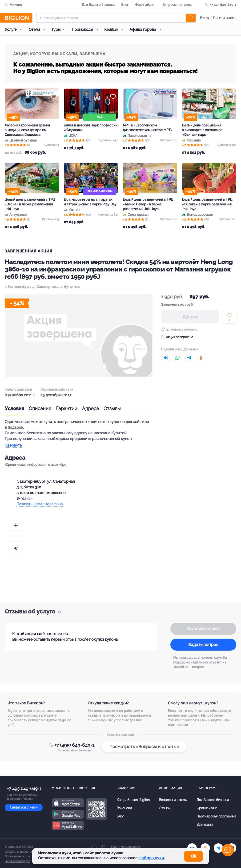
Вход (204, 18)
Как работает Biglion (133, 800)
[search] (191, 18)
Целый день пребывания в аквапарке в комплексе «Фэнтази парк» (202, 130)
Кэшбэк (115, 29)
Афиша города (147, 29)
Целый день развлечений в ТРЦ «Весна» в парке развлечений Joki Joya (30, 204)
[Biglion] (19, 18)
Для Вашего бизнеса (98, 5)
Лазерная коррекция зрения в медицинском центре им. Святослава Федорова (27, 130)
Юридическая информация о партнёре (35, 465)
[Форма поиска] (116, 18)
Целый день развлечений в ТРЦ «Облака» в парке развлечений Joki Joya (207, 204)
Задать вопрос (203, 645)
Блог (125, 5)
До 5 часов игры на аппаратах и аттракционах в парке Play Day (90, 202)
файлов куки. (152, 858)
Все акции (205, 825)
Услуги (15, 29)
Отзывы (112, 408)
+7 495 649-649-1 (223, 5)
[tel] (218, 848)
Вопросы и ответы (177, 5)
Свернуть (13, 446)
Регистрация (225, 18)
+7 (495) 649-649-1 (74, 745)
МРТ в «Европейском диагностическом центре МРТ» (148, 128)
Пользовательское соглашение (26, 856)
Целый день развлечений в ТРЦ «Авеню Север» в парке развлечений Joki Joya (148, 204)
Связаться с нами (24, 807)
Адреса (90, 408)
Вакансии (124, 808)
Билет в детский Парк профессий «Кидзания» (90, 128)
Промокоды (86, 29)
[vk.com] (192, 848)
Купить (190, 317)
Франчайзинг (145, 5)
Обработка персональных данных (28, 852)
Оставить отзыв (203, 629)
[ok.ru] (205, 848)
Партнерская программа (216, 816)
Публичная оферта (17, 861)
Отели (38, 29)
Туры (60, 29)
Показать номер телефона (40, 504)
